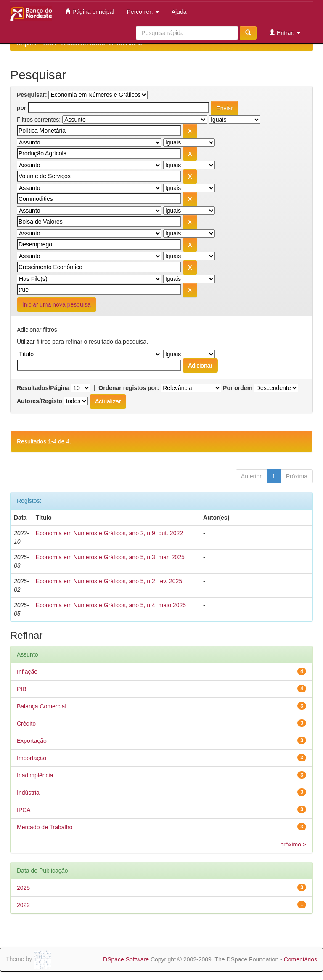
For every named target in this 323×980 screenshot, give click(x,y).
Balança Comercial (42, 706)
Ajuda (179, 12)
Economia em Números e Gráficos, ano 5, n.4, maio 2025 (111, 605)
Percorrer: (143, 12)
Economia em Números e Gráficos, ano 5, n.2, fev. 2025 (109, 581)
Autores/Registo (40, 401)
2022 (23, 905)
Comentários (300, 959)
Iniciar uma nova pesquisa (57, 304)
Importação (32, 758)
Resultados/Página (43, 388)
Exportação (32, 741)
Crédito (26, 724)
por (22, 108)
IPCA (24, 810)
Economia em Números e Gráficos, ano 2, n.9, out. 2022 (109, 533)
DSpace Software (126, 959)
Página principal (90, 12)
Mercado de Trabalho (45, 827)
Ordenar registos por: (129, 388)
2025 (23, 888)
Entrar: (285, 33)
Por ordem (238, 388)
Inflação (27, 672)
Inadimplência (35, 775)
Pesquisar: (32, 95)
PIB (22, 689)
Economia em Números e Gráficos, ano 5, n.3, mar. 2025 (110, 557)
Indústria (28, 793)
